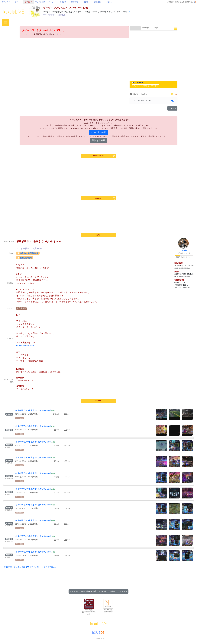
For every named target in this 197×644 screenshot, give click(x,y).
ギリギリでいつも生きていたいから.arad (33, 410)
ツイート (172, 108)
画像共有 (63, 2)
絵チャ (17, 2)
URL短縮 (170, 2)
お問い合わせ (180, 2)
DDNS (86, 2)
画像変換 (98, 2)
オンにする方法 (99, 132)
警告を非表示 (99, 140)
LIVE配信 (29, 2)
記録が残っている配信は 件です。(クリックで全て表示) (30, 567)
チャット (52, 2)
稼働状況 (189, 2)
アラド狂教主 (49, 15)
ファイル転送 (40, 2)
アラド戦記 (22, 308)
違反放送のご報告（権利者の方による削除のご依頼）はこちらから (99, 591)
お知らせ (109, 2)
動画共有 (75, 2)
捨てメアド (6, 2)
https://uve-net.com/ (25, 346)
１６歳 (58, 15)
